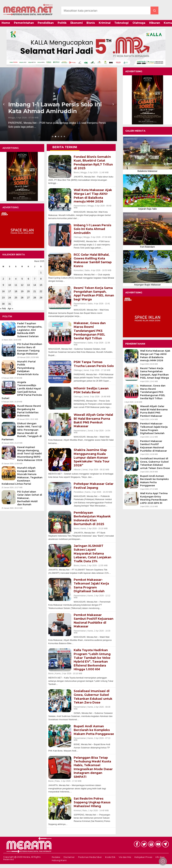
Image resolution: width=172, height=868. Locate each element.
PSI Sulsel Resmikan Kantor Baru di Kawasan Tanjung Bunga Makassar (30, 349)
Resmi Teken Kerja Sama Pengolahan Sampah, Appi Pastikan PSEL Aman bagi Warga (154, 373)
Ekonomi (77, 23)
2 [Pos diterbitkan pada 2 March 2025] (3, 279)
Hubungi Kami (59, 860)
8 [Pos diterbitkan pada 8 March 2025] (41, 279)
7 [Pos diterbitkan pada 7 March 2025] (35, 279)
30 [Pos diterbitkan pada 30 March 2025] (3, 304)
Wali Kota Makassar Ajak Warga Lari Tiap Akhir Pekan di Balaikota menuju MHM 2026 (155, 356)
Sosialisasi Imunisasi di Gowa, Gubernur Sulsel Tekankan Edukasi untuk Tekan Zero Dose (155, 463)
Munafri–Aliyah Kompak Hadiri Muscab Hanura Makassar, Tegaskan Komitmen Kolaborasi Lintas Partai (22, 476)
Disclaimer (69, 857)
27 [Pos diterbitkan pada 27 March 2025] (28, 298)
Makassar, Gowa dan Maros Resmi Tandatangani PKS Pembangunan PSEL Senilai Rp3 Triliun (153, 392)
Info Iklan (160, 857)
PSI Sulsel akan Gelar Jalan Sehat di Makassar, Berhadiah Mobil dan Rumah (30, 498)
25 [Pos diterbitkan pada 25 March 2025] (16, 298)
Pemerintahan (24, 23)
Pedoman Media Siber (90, 857)
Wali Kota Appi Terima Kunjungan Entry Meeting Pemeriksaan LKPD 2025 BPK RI (154, 498)
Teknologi (121, 23)
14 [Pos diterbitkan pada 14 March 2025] (35, 285)
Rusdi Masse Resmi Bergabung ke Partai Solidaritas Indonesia (29, 411)
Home (6, 23)
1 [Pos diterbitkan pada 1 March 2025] (41, 273)
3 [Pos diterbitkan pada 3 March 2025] (10, 279)
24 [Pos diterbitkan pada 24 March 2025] (10, 298)
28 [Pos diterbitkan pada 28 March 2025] (35, 298)
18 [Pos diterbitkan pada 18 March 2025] (16, 291)
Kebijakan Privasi (143, 857)
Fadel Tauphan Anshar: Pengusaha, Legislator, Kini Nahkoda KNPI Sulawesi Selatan (30, 330)
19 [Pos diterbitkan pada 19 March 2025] (22, 291)
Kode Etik (110, 857)
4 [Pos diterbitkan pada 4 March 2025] (16, 279)
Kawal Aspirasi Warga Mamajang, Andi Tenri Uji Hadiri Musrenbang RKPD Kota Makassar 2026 (30, 454)
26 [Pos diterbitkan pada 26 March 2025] (22, 298)
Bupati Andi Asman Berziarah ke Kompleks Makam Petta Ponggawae (154, 481)
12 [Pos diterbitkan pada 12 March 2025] (22, 285)
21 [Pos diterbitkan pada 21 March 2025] (35, 291)
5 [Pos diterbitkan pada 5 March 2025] (22, 279)
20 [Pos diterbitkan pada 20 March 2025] (28, 291)
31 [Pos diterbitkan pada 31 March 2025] (10, 304)
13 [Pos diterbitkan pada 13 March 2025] (28, 285)
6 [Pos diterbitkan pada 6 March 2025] (28, 279)
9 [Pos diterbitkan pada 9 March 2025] (3, 285)
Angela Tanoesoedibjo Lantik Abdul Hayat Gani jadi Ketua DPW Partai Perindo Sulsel (22, 390)
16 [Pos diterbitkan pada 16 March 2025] (3, 291)
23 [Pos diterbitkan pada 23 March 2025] (3, 298)
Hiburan (155, 23)
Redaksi (56, 857)
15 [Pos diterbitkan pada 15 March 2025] (41, 285)
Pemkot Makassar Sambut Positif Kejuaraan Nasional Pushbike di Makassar (153, 446)
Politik (62, 23)
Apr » (10, 309)
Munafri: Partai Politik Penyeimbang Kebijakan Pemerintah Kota (28, 368)
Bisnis (91, 23)
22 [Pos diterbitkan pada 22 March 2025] (41, 291)
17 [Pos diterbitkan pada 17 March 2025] (10, 291)
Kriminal (105, 23)
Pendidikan (46, 23)
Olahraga (139, 23)
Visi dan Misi (125, 857)
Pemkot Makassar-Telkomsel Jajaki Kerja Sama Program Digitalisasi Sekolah (154, 428)
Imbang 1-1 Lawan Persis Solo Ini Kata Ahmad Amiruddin (55, 108)
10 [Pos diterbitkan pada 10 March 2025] (10, 285)
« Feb (3, 309)
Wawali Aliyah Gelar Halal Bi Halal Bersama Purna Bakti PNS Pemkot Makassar (154, 411)
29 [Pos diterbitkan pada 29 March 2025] (41, 298)
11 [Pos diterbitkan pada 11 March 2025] (16, 285)
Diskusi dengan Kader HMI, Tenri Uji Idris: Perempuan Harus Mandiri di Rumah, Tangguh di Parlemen (22, 431)
